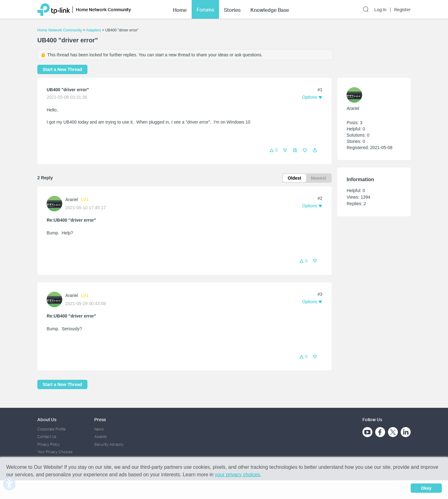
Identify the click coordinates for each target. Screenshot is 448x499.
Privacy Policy (49, 444)
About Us (47, 419)
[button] (315, 150)
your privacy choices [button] (238, 475)
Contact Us (47, 437)
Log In (380, 10)
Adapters (93, 30)
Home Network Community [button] (103, 9)
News (99, 429)
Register (402, 10)
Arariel (72, 200)
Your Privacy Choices (55, 452)
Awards (100, 437)
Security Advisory (109, 444)
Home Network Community (60, 30)
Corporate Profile (51, 429)
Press (100, 419)
